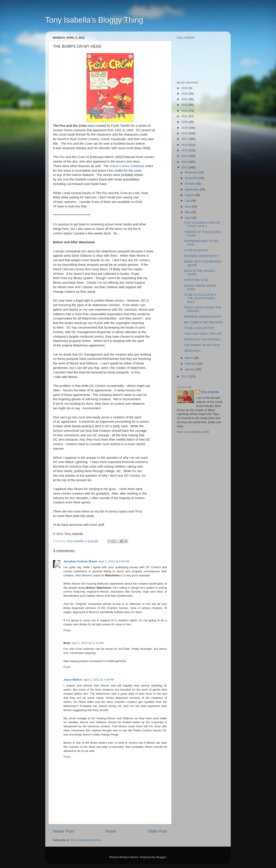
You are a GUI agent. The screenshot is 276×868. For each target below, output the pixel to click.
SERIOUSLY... (193, 351)
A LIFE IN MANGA (196, 250)
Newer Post (63, 831)
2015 (185, 150)
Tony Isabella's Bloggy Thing (94, 20)
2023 (185, 105)
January (190, 369)
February (191, 364)
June (188, 206)
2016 (185, 145)
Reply (67, 630)
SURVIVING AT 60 (196, 280)
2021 (185, 116)
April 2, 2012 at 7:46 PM (99, 680)
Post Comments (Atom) (86, 840)
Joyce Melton (73, 680)
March (189, 358)
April (188, 218)
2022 (185, 111)
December (192, 172)
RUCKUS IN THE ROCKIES (202, 339)
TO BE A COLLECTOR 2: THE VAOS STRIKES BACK (201, 298)
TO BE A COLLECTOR (199, 328)
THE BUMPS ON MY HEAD (202, 345)
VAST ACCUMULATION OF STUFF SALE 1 (202, 224)
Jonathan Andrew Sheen (80, 561)
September (192, 189)
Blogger (161, 857)
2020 (185, 122)
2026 (185, 88)
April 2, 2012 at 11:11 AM (88, 643)
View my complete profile (193, 432)
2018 (185, 133)
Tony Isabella (210, 392)
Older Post (158, 831)
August (190, 195)
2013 (185, 162)
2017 (185, 139)
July (188, 201)
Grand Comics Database (127, 166)
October (190, 184)
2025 (185, 94)
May (188, 212)
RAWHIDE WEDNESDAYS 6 (203, 317)
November (192, 178)
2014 (185, 156)
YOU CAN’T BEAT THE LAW (203, 334)
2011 (185, 376)
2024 (185, 99)
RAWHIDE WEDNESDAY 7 (202, 256)
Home (111, 831)
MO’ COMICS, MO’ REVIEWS (204, 322)
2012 (185, 167)
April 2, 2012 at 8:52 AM (114, 561)
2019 (185, 128)
